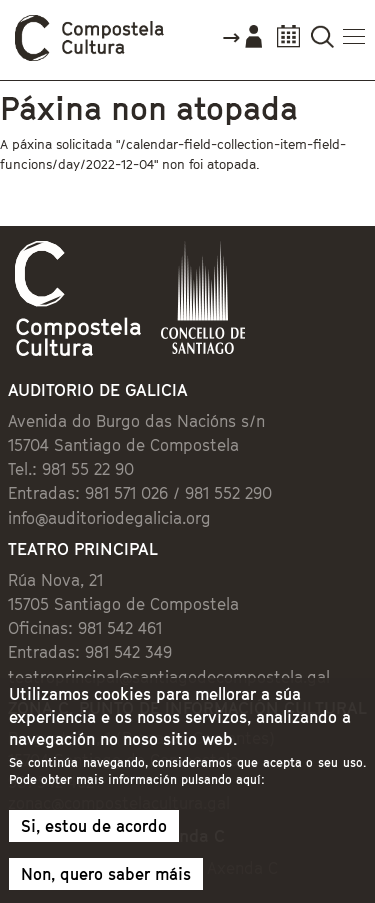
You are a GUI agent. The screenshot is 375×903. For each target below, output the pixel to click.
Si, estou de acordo (94, 826)
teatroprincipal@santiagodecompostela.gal (169, 677)
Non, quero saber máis (106, 874)
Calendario (288, 42)
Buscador (322, 42)
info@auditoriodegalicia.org (109, 518)
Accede (242, 44)
